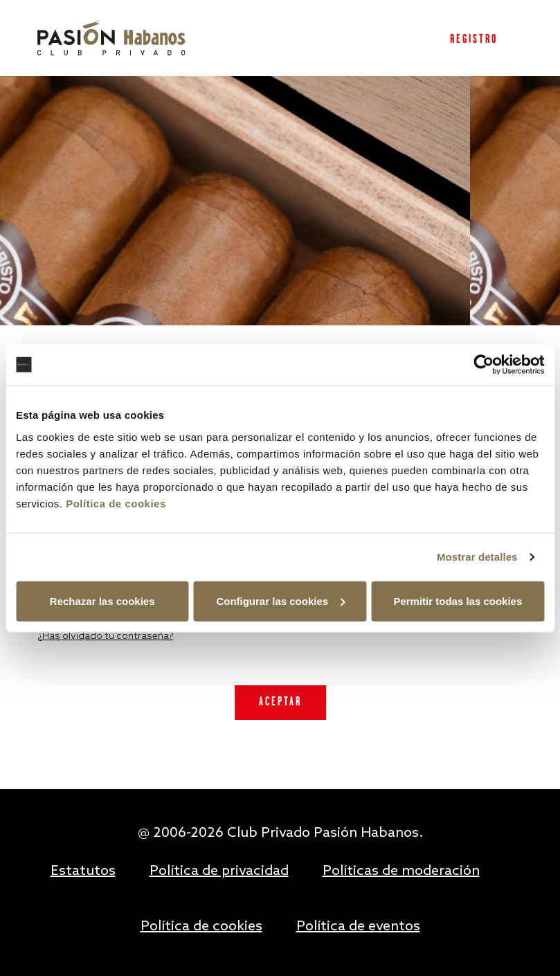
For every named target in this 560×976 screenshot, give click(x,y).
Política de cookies (116, 503)
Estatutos (83, 871)
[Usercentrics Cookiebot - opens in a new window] (484, 365)
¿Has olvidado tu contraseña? (106, 636)
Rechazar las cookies (102, 600)
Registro (474, 40)
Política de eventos (358, 927)
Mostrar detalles (477, 557)
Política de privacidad (219, 871)
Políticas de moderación (401, 871)
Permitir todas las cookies (458, 600)
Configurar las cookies (280, 600)
